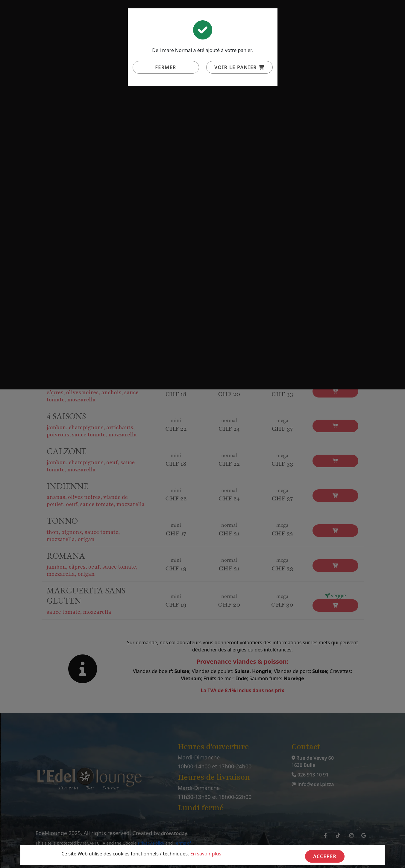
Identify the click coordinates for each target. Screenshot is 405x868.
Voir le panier (239, 67)
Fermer (166, 67)
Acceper (325, 856)
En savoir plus (206, 854)
